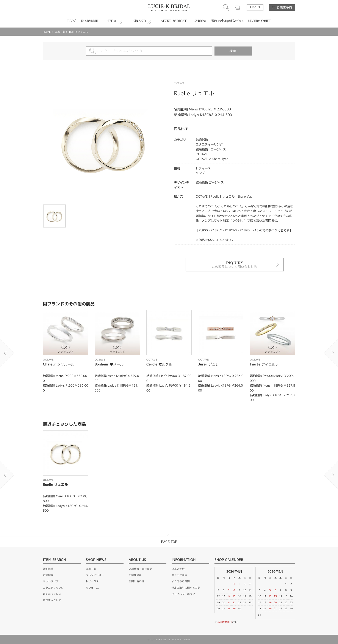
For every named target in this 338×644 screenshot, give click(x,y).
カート (238, 8)
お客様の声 (135, 575)
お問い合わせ (136, 581)
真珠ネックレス (52, 600)
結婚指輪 (48, 575)
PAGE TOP (169, 542)
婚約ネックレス (52, 594)
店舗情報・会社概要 (140, 569)
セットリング (51, 581)
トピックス (92, 581)
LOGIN (255, 8)
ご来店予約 (284, 7)
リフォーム (92, 588)
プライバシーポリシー (185, 594)
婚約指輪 (48, 569)
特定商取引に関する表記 (186, 588)
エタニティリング (53, 588)
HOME (47, 32)
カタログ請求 (179, 575)
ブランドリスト (95, 575)
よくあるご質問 (181, 581)
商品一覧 (60, 32)
